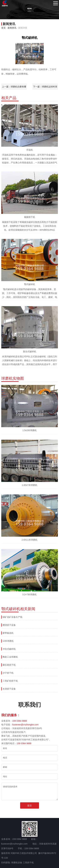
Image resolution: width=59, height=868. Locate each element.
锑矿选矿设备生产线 (12, 617)
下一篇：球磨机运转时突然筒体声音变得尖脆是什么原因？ (45, 88)
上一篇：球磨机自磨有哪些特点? (14, 88)
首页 (3, 28)
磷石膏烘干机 (9, 665)
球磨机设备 (17, 863)
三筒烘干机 (28, 863)
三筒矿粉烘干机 (10, 681)
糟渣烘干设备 (9, 625)
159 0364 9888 (20, 721)
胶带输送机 (8, 633)
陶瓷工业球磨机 (10, 657)
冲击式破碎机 (9, 649)
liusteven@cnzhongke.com (25, 725)
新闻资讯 (12, 28)
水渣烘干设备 (9, 689)
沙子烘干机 (8, 673)
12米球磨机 (8, 641)
